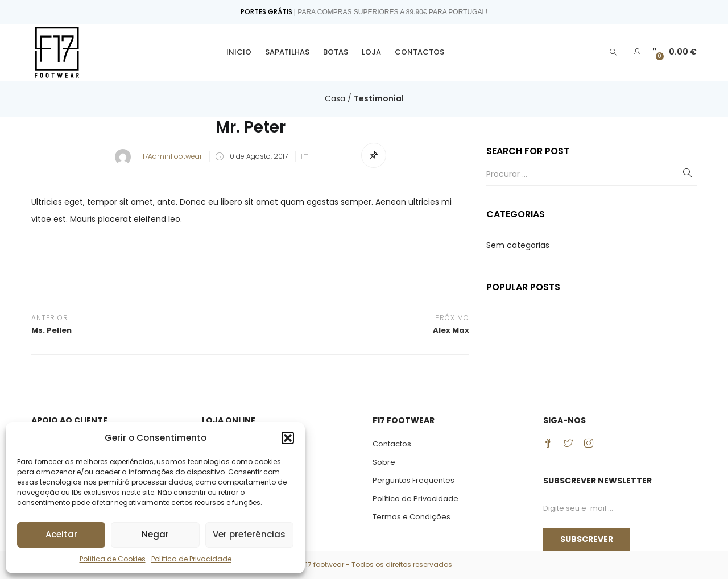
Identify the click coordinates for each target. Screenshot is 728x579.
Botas (336, 52)
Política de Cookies (113, 559)
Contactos (419, 52)
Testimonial (379, 98)
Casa (335, 98)
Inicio (239, 52)
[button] (288, 438)
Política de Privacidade (191, 559)
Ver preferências (249, 534)
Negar (155, 534)
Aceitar (61, 534)
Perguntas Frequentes (413, 480)
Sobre (384, 462)
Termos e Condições (411, 517)
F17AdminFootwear (171, 156)
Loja (371, 52)
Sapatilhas (287, 52)
